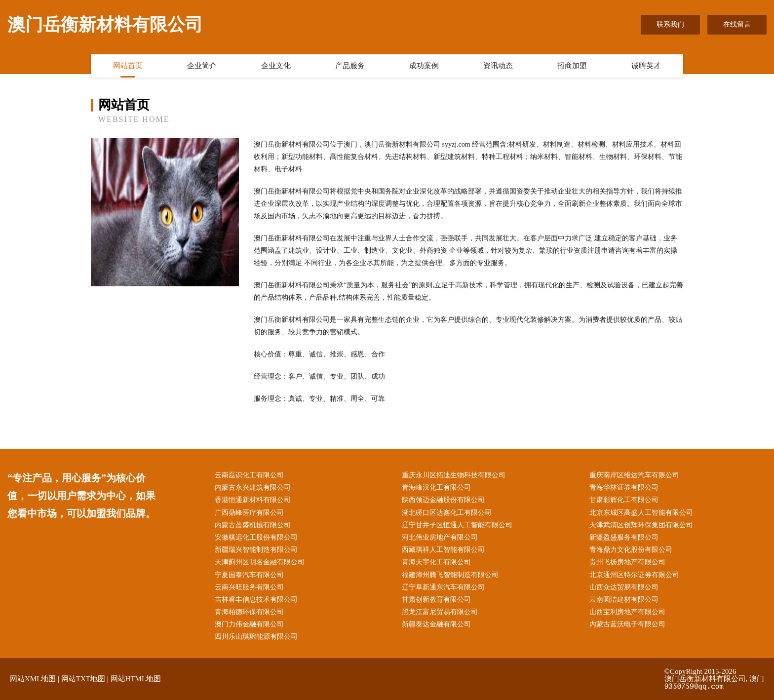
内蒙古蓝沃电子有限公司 (627, 624)
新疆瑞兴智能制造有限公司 (256, 550)
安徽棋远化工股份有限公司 (256, 537)
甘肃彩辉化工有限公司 (624, 500)
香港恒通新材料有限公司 (253, 500)
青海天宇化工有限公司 (436, 562)
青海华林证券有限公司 (624, 487)
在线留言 (737, 24)
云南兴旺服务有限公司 (249, 587)
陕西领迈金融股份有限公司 (443, 500)
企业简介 (202, 66)
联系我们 (670, 24)
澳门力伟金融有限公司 (249, 624)
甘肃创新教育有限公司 (436, 600)
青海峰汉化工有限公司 (436, 487)
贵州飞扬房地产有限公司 (627, 562)
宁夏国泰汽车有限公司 (249, 575)
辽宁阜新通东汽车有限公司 (443, 587)
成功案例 (424, 66)
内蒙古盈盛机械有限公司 (253, 525)
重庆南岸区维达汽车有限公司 (634, 475)
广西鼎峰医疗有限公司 (249, 513)
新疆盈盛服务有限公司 (624, 537)
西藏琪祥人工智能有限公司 (443, 550)
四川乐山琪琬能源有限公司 (256, 637)
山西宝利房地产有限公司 (627, 612)
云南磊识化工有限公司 (249, 475)
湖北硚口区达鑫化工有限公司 (447, 513)
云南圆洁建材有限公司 (624, 600)
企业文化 (276, 66)
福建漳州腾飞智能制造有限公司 (450, 575)
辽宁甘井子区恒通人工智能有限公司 (457, 525)
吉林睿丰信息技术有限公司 (256, 600)
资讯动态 (498, 66)
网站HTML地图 (136, 679)
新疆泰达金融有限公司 (436, 624)
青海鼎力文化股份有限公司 (631, 550)
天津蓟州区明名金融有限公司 (260, 562)
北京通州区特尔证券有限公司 (634, 575)
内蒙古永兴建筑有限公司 (253, 487)
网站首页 (128, 66)
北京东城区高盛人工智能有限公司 (641, 513)
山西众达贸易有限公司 (624, 587)
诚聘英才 (646, 66)
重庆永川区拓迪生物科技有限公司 (454, 475)
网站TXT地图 (83, 679)
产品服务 (350, 66)
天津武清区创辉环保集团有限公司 (641, 525)
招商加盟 (572, 66)
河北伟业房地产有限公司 (440, 537)
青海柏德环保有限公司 (249, 612)
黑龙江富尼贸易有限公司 (440, 612)
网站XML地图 (33, 679)
